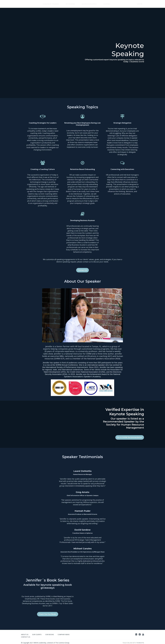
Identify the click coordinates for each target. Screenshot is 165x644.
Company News (64, 633)
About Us (25, 633)
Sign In (141, 4)
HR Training (66, 4)
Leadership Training (49, 4)
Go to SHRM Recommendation (130, 437)
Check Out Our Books (48, 613)
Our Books (50, 633)
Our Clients (37, 633)
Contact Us (82, 270)
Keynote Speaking (81, 4)
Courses (96, 4)
